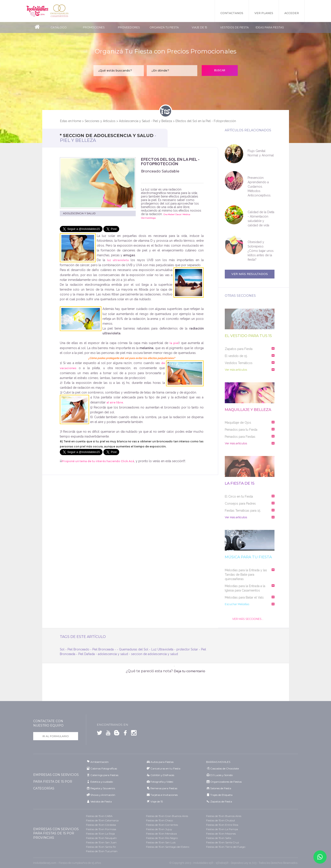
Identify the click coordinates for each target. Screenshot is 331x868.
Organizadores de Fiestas (226, 782)
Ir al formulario (56, 736)
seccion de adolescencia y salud (155, 654)
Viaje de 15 (199, 27)
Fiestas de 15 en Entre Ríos (222, 825)
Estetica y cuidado (102, 782)
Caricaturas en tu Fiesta (165, 768)
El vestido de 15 (236, 356)
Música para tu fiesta (248, 557)
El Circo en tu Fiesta (239, 496)
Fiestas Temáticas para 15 (242, 511)
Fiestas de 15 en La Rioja (100, 834)
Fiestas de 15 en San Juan (101, 842)
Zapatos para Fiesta (239, 349)
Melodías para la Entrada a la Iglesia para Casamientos (245, 588)
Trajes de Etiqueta (221, 795)
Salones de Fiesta (221, 788)
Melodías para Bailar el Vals (244, 597)
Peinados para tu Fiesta (241, 430)
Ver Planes (264, 13)
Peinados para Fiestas (240, 437)
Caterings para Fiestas (104, 775)
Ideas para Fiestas (270, 27)
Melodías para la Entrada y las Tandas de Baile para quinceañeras (246, 575)
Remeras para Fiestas (164, 788)
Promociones (94, 27)
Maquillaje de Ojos (238, 423)
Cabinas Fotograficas (104, 768)
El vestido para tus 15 (248, 336)
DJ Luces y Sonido (221, 775)
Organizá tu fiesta (164, 27)
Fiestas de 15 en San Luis (161, 842)
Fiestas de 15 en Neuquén (101, 838)
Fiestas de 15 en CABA (99, 816)
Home (77, 121)
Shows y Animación (103, 795)
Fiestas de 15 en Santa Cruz (223, 842)
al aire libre (115, 402)
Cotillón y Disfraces (162, 775)
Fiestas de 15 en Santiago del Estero (168, 847)
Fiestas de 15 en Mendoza (161, 834)
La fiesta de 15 (240, 483)
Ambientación (100, 762)
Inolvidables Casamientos (59, 11)
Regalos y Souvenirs (103, 788)
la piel (174, 343)
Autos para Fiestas (162, 762)
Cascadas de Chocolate (225, 768)
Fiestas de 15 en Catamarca (102, 820)
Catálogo (59, 27)
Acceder (292, 13)
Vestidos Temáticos (239, 363)
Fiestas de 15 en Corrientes (162, 825)
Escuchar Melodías (237, 604)
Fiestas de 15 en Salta (219, 838)
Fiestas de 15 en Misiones (221, 834)
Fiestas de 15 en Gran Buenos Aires (167, 816)
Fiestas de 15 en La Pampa (222, 829)
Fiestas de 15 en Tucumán (102, 851)
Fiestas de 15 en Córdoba (101, 825)
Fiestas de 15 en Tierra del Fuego (226, 847)
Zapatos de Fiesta (221, 801)
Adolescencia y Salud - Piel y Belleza (145, 121)
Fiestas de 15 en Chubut (221, 820)
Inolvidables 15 (37, 11)
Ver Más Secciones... (248, 619)
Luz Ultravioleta (162, 649)
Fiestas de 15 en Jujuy (159, 829)
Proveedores (129, 27)
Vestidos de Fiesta (234, 27)
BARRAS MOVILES (218, 762)
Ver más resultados (250, 274)
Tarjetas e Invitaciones (164, 795)
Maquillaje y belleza (248, 410)
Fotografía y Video (162, 782)
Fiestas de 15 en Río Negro (162, 838)
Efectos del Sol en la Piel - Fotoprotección (206, 121)
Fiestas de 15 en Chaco (159, 820)
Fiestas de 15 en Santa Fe (101, 847)
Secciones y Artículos (100, 121)
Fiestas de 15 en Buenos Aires (224, 816)
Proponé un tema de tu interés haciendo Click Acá (98, 461)
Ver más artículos (236, 370)
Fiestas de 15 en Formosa (101, 829)
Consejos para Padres (240, 504)
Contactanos (232, 13)
